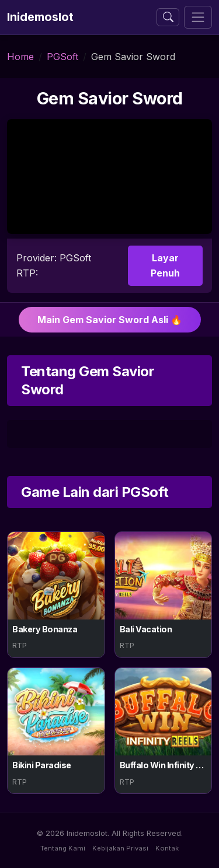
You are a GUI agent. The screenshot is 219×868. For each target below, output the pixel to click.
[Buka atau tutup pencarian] (168, 17)
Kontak (167, 848)
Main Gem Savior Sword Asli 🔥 (110, 320)
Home (20, 57)
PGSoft (62, 57)
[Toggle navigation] (198, 17)
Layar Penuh (165, 265)
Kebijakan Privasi (120, 848)
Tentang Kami (63, 848)
